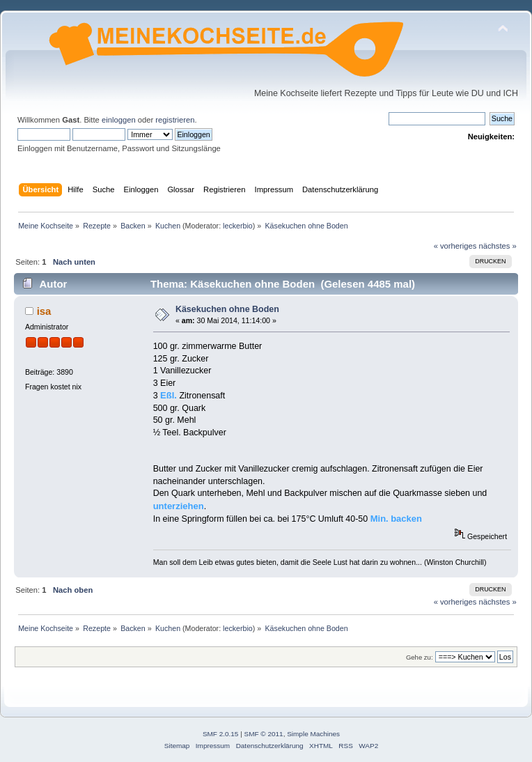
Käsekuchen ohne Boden (227, 309)
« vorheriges (455, 246)
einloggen (119, 120)
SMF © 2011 (264, 734)
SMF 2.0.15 (221, 734)
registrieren (175, 120)
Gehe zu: (420, 657)
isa (44, 311)
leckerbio (238, 226)
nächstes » (498, 246)
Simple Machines (313, 734)
